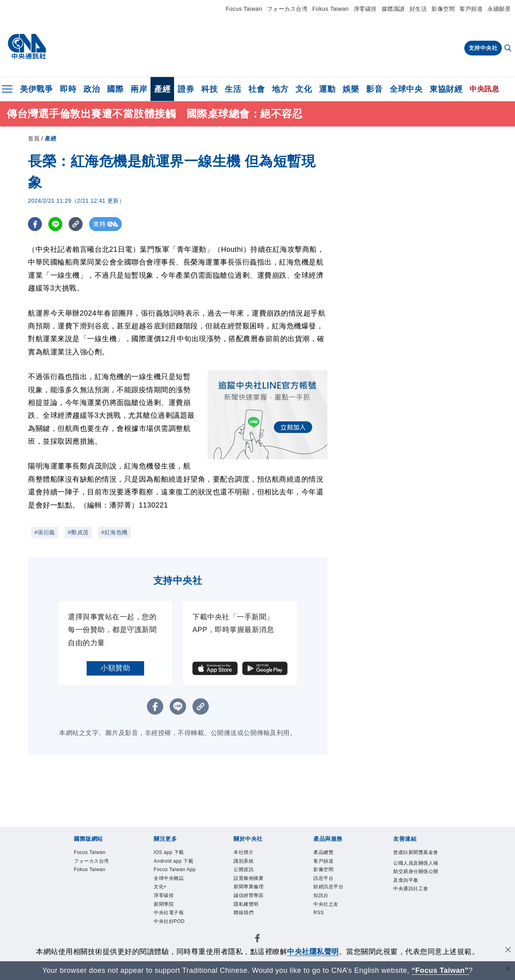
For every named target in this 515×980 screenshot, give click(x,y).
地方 (280, 89)
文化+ (163, 918)
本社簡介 (248, 854)
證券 (186, 89)
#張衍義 (45, 532)
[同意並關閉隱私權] (508, 951)
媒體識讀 (393, 9)
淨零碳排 (365, 9)
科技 (209, 89)
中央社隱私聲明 (313, 952)
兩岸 (139, 89)
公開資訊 (248, 875)
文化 (304, 89)
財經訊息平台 (336, 897)
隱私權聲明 (252, 918)
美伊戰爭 (36, 89)
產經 (162, 89)
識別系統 (248, 864)
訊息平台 (328, 886)
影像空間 (443, 9)
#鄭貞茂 (78, 532)
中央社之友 (332, 918)
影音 (374, 89)
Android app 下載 (174, 870)
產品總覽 (328, 854)
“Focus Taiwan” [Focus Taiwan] (440, 970)
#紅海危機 (115, 532)
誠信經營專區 (256, 907)
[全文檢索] (509, 49)
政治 (92, 89)
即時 (68, 89)
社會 (257, 89)
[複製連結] (76, 224)
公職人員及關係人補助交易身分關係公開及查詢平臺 (415, 891)
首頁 (34, 138)
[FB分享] (35, 224)
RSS (321, 929)
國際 (115, 89)
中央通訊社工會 (415, 924)
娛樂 (351, 89)
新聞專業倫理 (256, 897)
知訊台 (325, 907)
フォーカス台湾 (287, 9)
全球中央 (406, 89)
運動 (327, 89)
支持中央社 (483, 48)
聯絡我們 (248, 929)
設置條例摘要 (256, 886)
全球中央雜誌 (176, 907)
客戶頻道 (471, 9)
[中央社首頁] (27, 47)
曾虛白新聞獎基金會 (415, 859)
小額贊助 (115, 668)
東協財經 (446, 89)
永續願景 (499, 9)
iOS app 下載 (176, 854)
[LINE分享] (55, 224)
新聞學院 (168, 940)
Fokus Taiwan (330, 9)
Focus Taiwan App (177, 891)
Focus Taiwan (244, 9)
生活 (233, 89)
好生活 (418, 9)
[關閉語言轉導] (508, 969)
